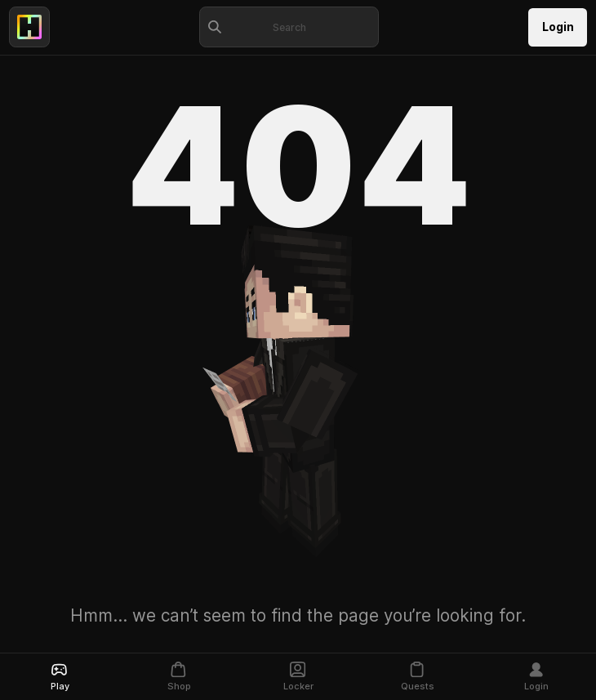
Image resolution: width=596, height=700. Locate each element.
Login (558, 27)
